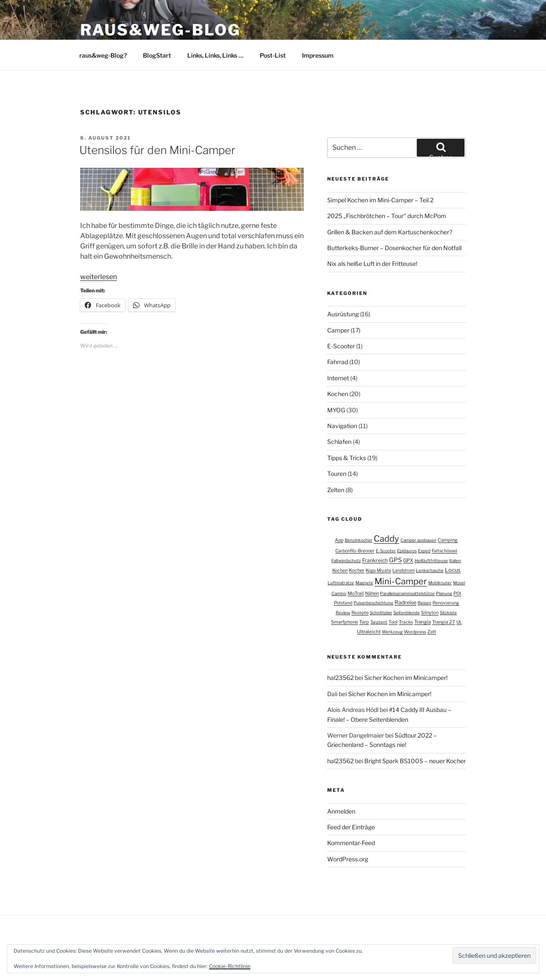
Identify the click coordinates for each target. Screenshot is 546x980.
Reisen (424, 603)
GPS (395, 560)
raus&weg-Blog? (103, 55)
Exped (424, 551)
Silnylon (430, 612)
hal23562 (340, 678)
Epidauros (407, 551)
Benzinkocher (359, 540)
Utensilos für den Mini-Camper (157, 150)
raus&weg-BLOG (160, 30)
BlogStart (157, 55)
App (339, 540)
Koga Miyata (378, 570)
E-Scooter (341, 346)
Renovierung (446, 603)
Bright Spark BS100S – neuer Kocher (415, 761)
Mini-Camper (401, 581)
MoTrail (356, 593)
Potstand (343, 603)
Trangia (423, 622)
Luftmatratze (341, 583)
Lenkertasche (430, 570)
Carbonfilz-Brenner (355, 551)
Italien (455, 560)
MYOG (336, 410)
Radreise (405, 602)
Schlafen (339, 442)
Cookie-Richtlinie (230, 966)
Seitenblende (407, 612)
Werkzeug (392, 632)
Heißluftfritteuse (431, 560)
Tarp (364, 622)
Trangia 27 (444, 622)
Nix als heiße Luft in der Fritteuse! (372, 264)
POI (457, 594)
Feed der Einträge (351, 827)
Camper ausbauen (418, 540)
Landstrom (404, 570)
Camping (448, 540)
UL (459, 622)
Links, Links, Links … (215, 55)
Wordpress (415, 632)
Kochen (338, 394)
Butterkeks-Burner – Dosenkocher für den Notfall (394, 248)
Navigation (342, 426)
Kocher (357, 570)
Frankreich (375, 560)
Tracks (406, 622)
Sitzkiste (448, 612)
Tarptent (379, 622)
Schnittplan (381, 612)
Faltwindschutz (346, 560)
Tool (393, 622)
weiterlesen (99, 277)
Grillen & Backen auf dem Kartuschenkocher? (390, 232)
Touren (337, 474)
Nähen (372, 593)
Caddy (386, 539)
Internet (338, 378)
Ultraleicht (369, 632)
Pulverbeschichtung (373, 603)
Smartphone (344, 622)
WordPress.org (348, 859)
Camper (338, 330)
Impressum (318, 55)
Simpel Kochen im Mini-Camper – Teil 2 (380, 200)
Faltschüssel (444, 551)
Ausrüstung (343, 314)
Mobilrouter (440, 583)
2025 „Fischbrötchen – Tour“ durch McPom (387, 216)
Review (343, 612)
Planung (444, 593)
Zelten (336, 490)
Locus (453, 570)
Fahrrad (338, 362)
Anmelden (341, 811)
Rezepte (360, 613)
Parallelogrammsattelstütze (407, 593)
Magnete (364, 583)
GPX (408, 560)
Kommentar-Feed (351, 843)
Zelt (432, 632)
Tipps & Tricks (347, 458)
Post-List (273, 55)
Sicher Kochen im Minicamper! (406, 678)
